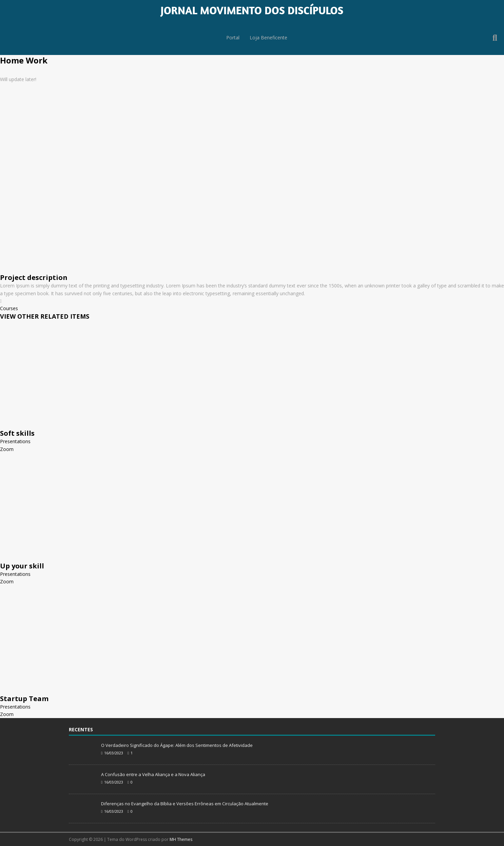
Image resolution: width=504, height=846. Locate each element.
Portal (232, 38)
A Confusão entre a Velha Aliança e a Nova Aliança (153, 774)
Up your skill (22, 566)
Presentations (15, 441)
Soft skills (17, 433)
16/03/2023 (114, 753)
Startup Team (24, 699)
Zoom (7, 449)
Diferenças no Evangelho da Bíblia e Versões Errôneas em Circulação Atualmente (185, 804)
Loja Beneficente (269, 38)
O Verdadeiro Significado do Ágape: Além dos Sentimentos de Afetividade (177, 745)
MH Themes (181, 839)
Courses (9, 308)
